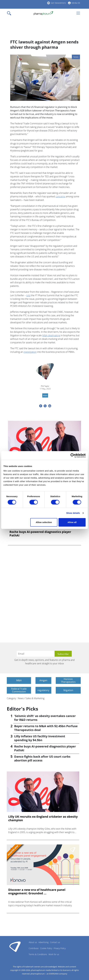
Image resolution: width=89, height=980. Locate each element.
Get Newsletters (58, 3)
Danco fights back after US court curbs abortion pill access (42, 758)
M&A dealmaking (51, 335)
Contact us (55, 942)
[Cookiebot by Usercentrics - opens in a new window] (73, 455)
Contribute (34, 948)
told (28, 295)
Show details (73, 513)
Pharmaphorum (15, 947)
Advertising (43, 942)
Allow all (72, 522)
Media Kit (76, 3)
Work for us (54, 954)
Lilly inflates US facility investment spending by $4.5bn (40, 738)
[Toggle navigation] (10, 13)
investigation (30, 352)
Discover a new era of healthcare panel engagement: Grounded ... (37, 892)
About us (33, 942)
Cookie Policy (46, 948)
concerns (60, 196)
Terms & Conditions (38, 954)
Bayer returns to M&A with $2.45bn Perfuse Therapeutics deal (46, 728)
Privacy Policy (60, 948)
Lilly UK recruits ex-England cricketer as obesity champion (43, 818)
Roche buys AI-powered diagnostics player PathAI (40, 534)
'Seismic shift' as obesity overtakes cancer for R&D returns (45, 718)
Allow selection (44, 522)
